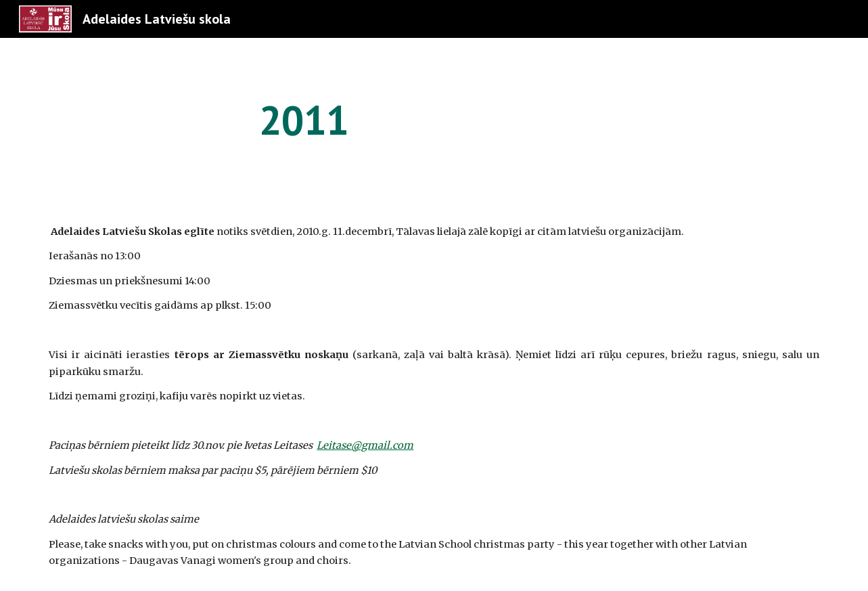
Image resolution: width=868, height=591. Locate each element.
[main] (304, 120)
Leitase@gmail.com (365, 445)
